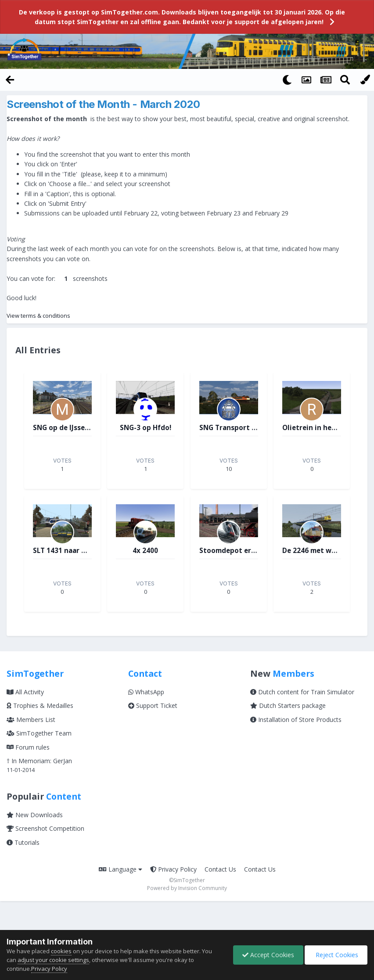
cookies (61, 951)
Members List (31, 720)
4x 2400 (145, 550)
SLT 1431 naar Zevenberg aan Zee (89, 550)
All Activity (25, 692)
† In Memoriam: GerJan (39, 761)
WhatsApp (146, 692)
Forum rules (28, 747)
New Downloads (35, 815)
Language (120, 869)
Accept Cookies (268, 955)
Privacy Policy (173, 869)
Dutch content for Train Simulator (302, 692)
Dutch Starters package (288, 705)
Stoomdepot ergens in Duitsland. (256, 550)
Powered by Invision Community (187, 888)
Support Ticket (153, 705)
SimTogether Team (39, 733)
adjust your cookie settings (53, 960)
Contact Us (220, 869)
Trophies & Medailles (40, 705)
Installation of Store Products (296, 720)
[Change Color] (364, 79)
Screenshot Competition (45, 828)
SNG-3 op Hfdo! (146, 427)
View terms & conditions (38, 316)
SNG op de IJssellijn (65, 427)
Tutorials (23, 842)
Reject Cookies (336, 955)
